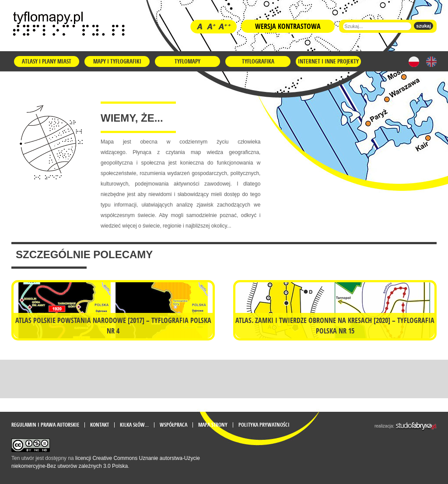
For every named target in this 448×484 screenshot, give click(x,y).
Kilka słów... (134, 425)
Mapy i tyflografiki (117, 61)
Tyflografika (258, 61)
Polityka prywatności (264, 425)
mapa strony (213, 425)
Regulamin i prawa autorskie (45, 425)
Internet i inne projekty (328, 61)
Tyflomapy (187, 61)
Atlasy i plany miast (47, 61)
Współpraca (173, 425)
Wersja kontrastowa (288, 26)
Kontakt (100, 425)
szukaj (423, 26)
